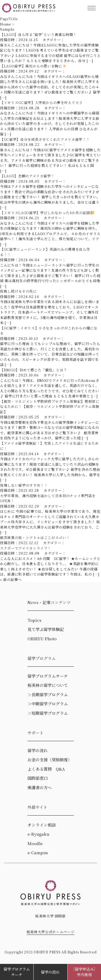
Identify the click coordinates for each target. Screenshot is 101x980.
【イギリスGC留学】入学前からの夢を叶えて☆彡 (43, 103)
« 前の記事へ (11, 579)
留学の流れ (50, 972)
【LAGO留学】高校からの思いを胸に (33, 66)
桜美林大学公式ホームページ (50, 932)
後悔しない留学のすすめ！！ (24, 485)
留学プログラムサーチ (17, 972)
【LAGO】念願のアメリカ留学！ (27, 176)
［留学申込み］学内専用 (84, 972)
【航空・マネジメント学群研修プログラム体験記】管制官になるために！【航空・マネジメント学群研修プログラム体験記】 (50, 407)
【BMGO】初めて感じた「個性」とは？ (34, 370)
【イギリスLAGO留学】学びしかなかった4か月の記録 (49, 213)
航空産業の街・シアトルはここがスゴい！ (35, 538)
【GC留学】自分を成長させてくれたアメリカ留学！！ (45, 139)
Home (6, 24)
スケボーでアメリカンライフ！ (26, 548)
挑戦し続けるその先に (18, 291)
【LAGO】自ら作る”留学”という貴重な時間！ (38, 35)
